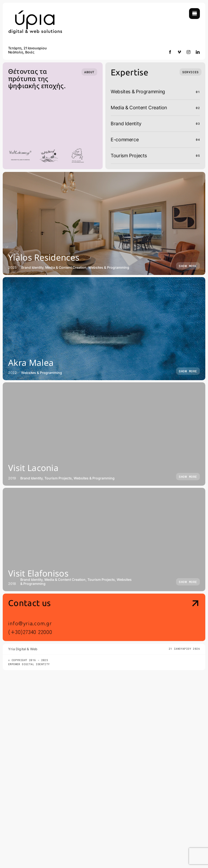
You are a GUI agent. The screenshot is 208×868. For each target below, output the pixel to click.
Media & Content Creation (139, 108)
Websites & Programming (138, 92)
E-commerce (125, 140)
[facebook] (170, 52)
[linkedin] (198, 52)
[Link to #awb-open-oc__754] (194, 14)
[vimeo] (179, 52)
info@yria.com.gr (30, 623)
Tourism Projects (129, 156)
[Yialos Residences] (104, 223)
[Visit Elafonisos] (104, 539)
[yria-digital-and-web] (35, 10)
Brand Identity (126, 124)
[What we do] (190, 72)
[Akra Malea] (104, 329)
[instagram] (189, 52)
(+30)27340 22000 (30, 632)
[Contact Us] (177, 618)
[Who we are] (89, 72)
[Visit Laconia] (104, 434)
